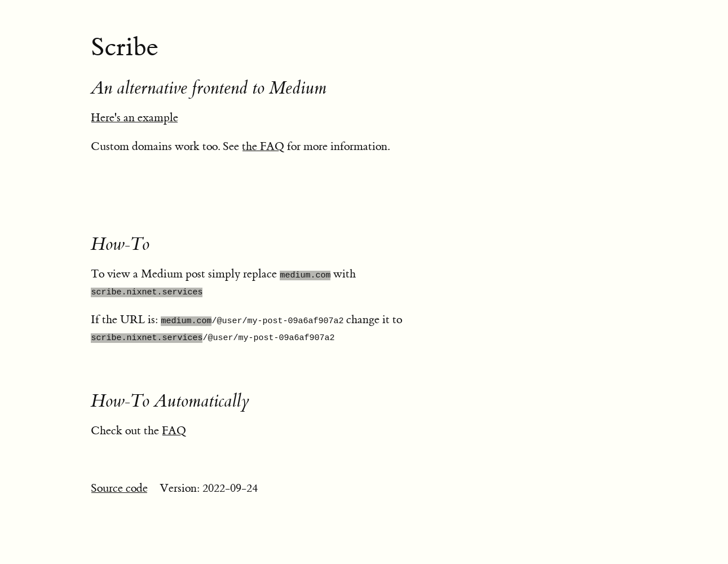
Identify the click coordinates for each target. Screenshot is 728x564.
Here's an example (134, 118)
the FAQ (263, 146)
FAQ (174, 431)
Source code (119, 488)
